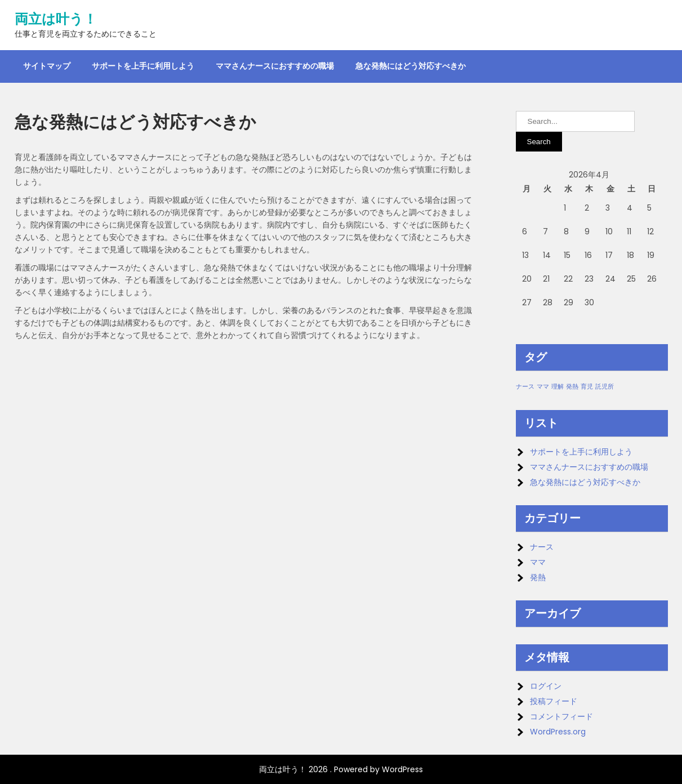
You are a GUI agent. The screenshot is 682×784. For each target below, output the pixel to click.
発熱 (538, 577)
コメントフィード (561, 716)
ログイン (546, 686)
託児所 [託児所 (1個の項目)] (605, 387)
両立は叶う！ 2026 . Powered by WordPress (341, 769)
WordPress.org (558, 732)
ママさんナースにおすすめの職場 (275, 66)
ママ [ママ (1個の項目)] (543, 387)
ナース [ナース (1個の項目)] (525, 387)
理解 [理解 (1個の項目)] (558, 387)
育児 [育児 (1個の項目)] (587, 387)
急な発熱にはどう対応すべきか (411, 66)
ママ (538, 562)
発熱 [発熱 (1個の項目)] (572, 387)
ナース (542, 547)
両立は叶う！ (56, 19)
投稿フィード (554, 701)
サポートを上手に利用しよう (143, 66)
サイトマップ (47, 66)
